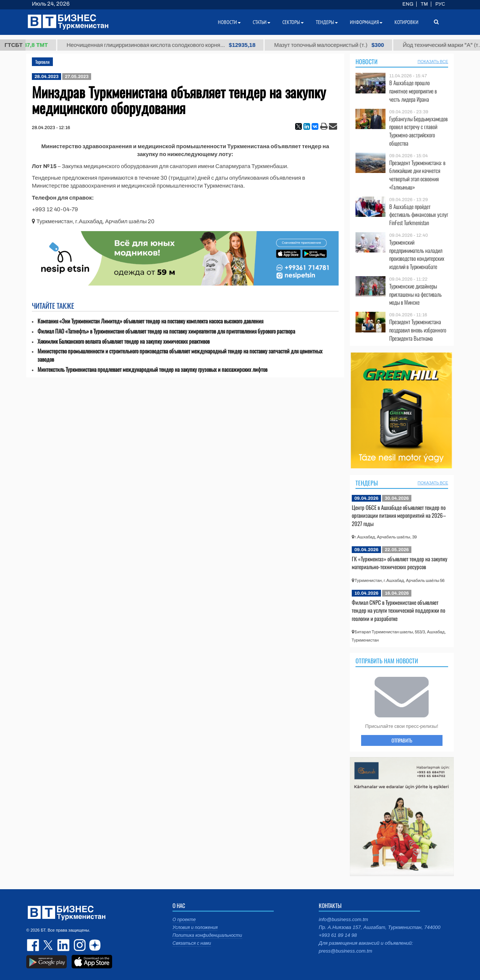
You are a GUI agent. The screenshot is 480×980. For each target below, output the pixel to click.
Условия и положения (195, 927)
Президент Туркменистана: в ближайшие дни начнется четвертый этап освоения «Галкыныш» (417, 175)
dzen (94, 945)
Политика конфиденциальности (207, 935)
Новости (367, 62)
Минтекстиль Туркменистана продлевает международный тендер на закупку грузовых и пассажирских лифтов (152, 369)
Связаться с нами (192, 943)
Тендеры (367, 483)
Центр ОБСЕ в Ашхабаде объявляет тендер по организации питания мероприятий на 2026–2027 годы (399, 515)
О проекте (184, 920)
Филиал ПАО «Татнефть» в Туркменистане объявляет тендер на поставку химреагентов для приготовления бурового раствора (166, 331)
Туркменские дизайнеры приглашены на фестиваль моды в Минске (415, 294)
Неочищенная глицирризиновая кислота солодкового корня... (168, 45)
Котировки (406, 22)
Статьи (262, 22)
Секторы (293, 22)
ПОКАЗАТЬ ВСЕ (433, 62)
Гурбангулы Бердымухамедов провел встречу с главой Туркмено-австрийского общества (418, 131)
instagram (79, 945)
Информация (366, 22)
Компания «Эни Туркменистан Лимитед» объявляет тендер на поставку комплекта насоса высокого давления (150, 321)
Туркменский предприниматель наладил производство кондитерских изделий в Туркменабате (417, 254)
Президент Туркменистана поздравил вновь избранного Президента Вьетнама (418, 330)
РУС (440, 4)
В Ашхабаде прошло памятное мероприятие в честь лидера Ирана (413, 91)
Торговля (42, 62)
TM (424, 4)
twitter (49, 945)
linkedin (64, 945)
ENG (408, 4)
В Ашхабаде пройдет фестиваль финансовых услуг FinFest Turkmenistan (419, 215)
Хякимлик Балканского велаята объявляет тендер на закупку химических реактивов (124, 341)
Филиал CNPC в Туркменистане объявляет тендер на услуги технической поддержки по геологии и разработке (398, 610)
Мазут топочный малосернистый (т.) (336, 45)
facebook (34, 945)
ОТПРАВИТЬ (402, 740)
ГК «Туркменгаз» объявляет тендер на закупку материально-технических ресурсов (400, 563)
